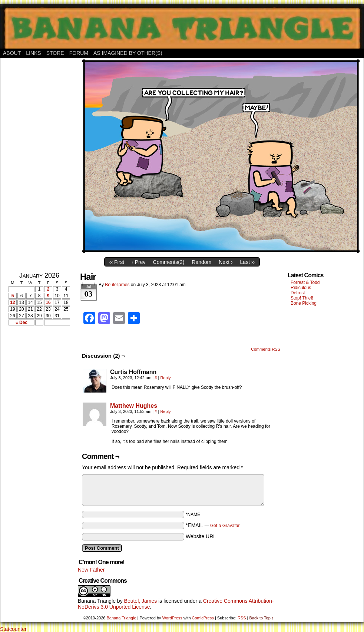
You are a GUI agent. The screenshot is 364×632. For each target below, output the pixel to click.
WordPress (172, 618)
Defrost (298, 293)
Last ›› (248, 262)
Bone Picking (304, 303)
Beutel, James (141, 601)
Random (201, 262)
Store (55, 53)
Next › (226, 262)
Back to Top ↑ (261, 618)
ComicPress (203, 618)
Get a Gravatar (225, 526)
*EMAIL (213, 525)
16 (48, 302)
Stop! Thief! (302, 298)
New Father (91, 570)
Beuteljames (117, 285)
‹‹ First (117, 262)
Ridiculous (301, 288)
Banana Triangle (97, 601)
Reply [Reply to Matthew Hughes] (165, 411)
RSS (242, 618)
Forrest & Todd (305, 282)
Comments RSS (266, 349)
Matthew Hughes (134, 406)
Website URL (201, 536)
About (12, 53)
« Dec (21, 322)
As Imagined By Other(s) (128, 53)
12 (12, 302)
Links (33, 53)
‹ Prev (138, 262)
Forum (79, 53)
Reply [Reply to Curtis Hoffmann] (165, 378)
